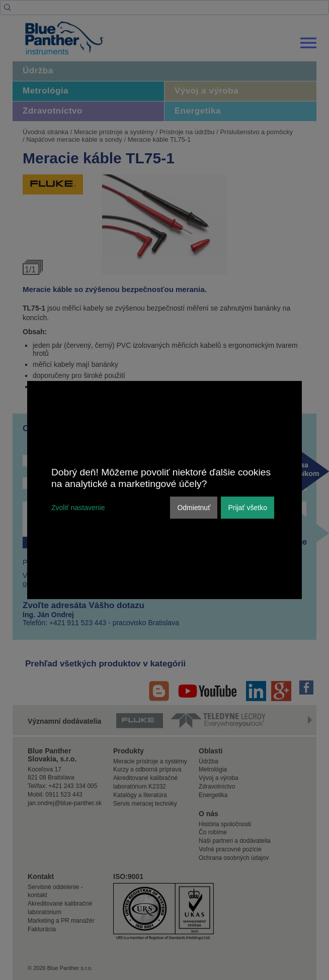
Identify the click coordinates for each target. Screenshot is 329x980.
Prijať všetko (248, 508)
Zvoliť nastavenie (78, 508)
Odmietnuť (194, 508)
